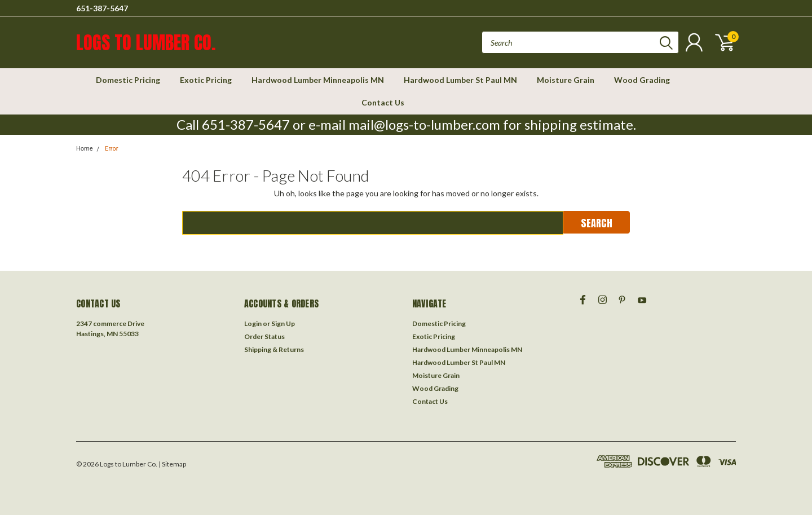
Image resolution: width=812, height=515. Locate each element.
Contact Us (383, 102)
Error (112, 149)
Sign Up (283, 323)
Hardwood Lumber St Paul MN (460, 80)
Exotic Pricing (206, 80)
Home (85, 149)
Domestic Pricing (128, 80)
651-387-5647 (102, 8)
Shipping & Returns (274, 349)
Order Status (264, 336)
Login (253, 323)
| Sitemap (172, 464)
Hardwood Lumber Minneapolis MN (318, 80)
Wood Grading (642, 80)
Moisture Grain (566, 80)
